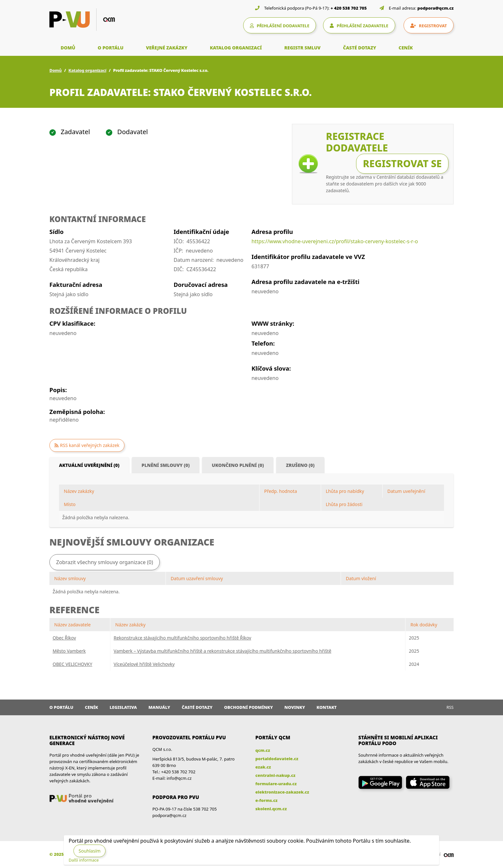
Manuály (159, 707)
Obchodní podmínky (248, 707)
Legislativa (123, 707)
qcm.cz (263, 750)
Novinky (295, 707)
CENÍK (406, 48)
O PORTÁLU (111, 48)
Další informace (84, 860)
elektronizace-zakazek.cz (282, 792)
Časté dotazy (197, 707)
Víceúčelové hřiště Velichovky (144, 664)
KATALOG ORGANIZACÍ (236, 48)
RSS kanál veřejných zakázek (90, 445)
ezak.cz (263, 767)
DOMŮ (68, 48)
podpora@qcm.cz (435, 8)
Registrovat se (402, 163)
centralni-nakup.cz (275, 775)
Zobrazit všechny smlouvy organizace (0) (105, 562)
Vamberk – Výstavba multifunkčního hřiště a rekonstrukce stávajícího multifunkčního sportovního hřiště (222, 651)
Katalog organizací (87, 70)
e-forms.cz (266, 800)
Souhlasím (90, 851)
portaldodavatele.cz (277, 759)
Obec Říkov (64, 638)
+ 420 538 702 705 (349, 8)
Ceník (92, 707)
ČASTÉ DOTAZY (359, 48)
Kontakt (327, 707)
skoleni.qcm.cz (271, 809)
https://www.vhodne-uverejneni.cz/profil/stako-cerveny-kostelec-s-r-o (335, 241)
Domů (55, 70)
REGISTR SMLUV (302, 48)
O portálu (61, 707)
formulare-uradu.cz (276, 784)
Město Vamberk (69, 651)
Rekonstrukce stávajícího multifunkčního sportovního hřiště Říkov (182, 638)
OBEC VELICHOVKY (72, 664)
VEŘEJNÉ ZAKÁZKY (167, 48)
